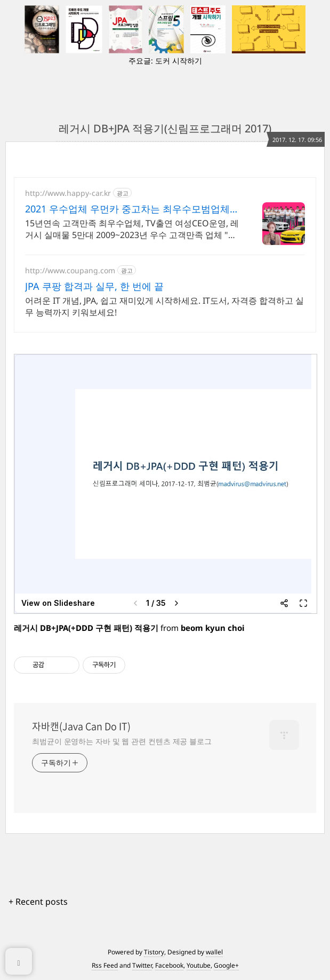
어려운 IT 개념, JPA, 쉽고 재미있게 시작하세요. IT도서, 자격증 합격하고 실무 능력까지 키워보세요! (164, 306)
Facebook (169, 965)
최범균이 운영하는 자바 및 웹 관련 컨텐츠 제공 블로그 (122, 741)
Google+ (226, 965)
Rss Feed (105, 965)
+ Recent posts (38, 902)
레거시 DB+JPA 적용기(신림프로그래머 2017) (165, 128)
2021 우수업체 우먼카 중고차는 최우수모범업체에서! (132, 209)
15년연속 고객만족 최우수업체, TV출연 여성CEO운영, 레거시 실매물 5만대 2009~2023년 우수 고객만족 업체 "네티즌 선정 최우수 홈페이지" (132, 229)
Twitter (142, 965)
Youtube (199, 965)
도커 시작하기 (179, 61)
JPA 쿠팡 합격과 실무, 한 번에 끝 (94, 286)
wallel (214, 952)
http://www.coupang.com (70, 270)
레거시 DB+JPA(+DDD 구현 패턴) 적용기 (86, 628)
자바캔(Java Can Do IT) (81, 726)
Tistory (154, 952)
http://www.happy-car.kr (68, 193)
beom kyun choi (212, 628)
